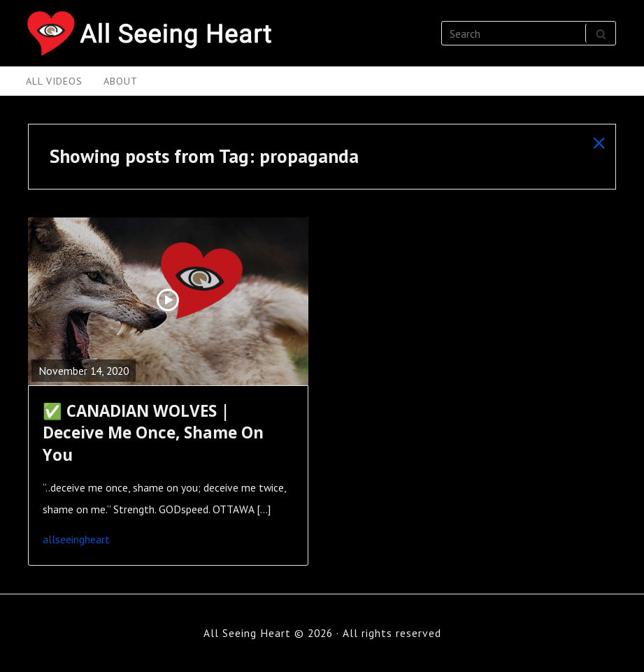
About (121, 81)
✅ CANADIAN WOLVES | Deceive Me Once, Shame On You (153, 433)
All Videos (54, 81)
